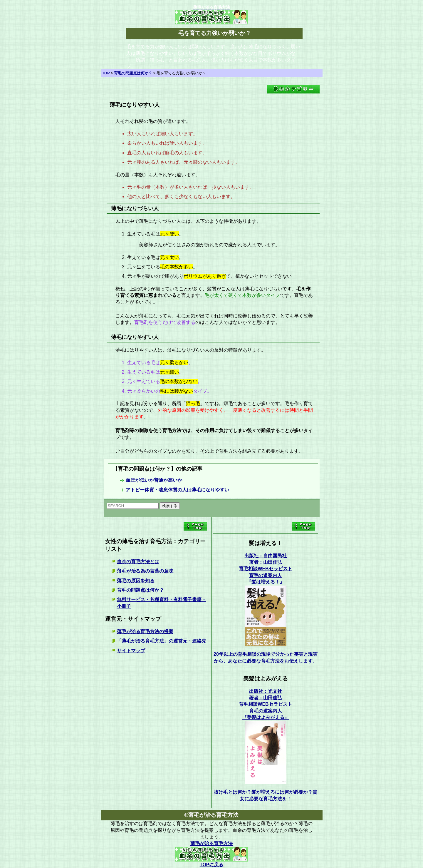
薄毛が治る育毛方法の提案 (145, 632)
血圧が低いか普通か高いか (154, 480)
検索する (170, 506)
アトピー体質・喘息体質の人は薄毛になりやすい (177, 490)
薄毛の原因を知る (136, 581)
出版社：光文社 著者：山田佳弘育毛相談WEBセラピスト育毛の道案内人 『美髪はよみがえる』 (265, 704)
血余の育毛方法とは (138, 562)
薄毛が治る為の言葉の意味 (145, 571)
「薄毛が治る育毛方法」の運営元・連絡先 (162, 641)
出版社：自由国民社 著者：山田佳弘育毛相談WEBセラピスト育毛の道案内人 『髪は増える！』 (265, 569)
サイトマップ (131, 651)
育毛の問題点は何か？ (140, 590)
